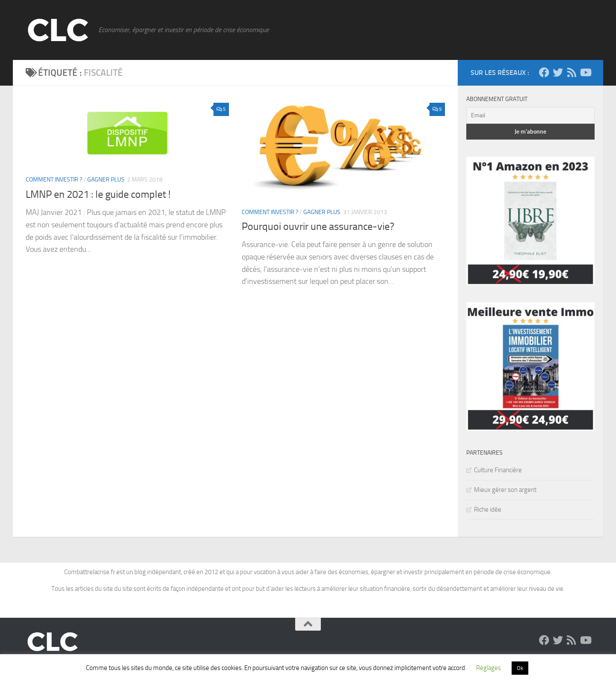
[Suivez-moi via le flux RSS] (572, 72)
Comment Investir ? (54, 180)
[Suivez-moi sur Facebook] (544, 72)
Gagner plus (106, 180)
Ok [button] (520, 668)
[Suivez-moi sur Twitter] (558, 72)
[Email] (530, 115)
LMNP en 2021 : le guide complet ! (98, 194)
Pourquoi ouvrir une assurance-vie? (318, 226)
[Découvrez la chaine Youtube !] (585, 72)
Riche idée (488, 509)
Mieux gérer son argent (505, 490)
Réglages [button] (489, 668)
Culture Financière (498, 470)
